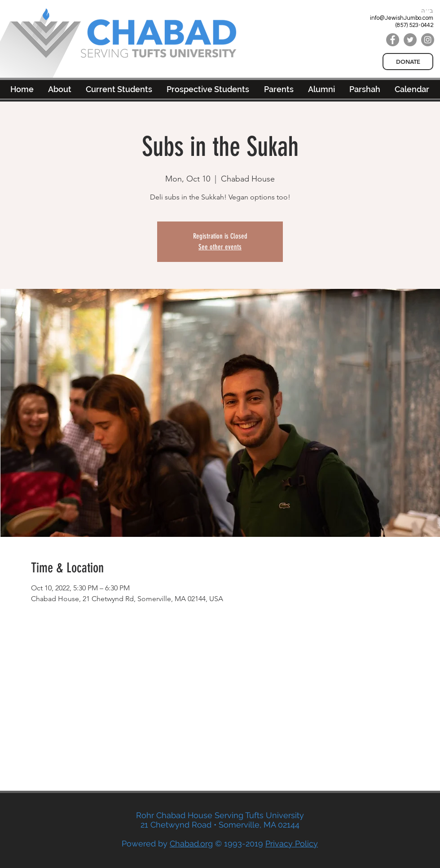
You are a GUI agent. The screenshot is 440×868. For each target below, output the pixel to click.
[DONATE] (408, 62)
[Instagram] (428, 40)
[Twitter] (410, 40)
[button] (321, 89)
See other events (220, 247)
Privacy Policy (292, 844)
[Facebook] (393, 40)
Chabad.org (191, 844)
